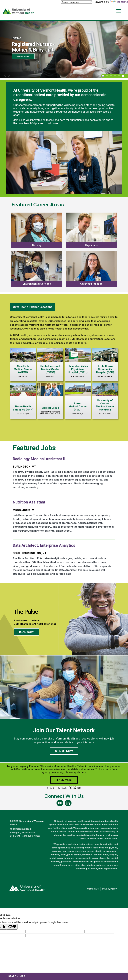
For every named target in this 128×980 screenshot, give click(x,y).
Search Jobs (17, 976)
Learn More (23, 56)
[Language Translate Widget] (77, 2)
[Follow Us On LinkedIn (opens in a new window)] (68, 803)
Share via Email (79, 788)
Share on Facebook (70, 788)
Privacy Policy (110, 889)
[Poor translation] (12, 927)
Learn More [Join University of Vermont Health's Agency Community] (67, 781)
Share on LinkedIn (75, 788)
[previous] (5, 76)
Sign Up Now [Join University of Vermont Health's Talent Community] (64, 751)
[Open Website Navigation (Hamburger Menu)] (119, 9)
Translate (119, 2)
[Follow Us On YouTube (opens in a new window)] (60, 803)
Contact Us (94, 889)
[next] (9, 76)
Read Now (29, 633)
